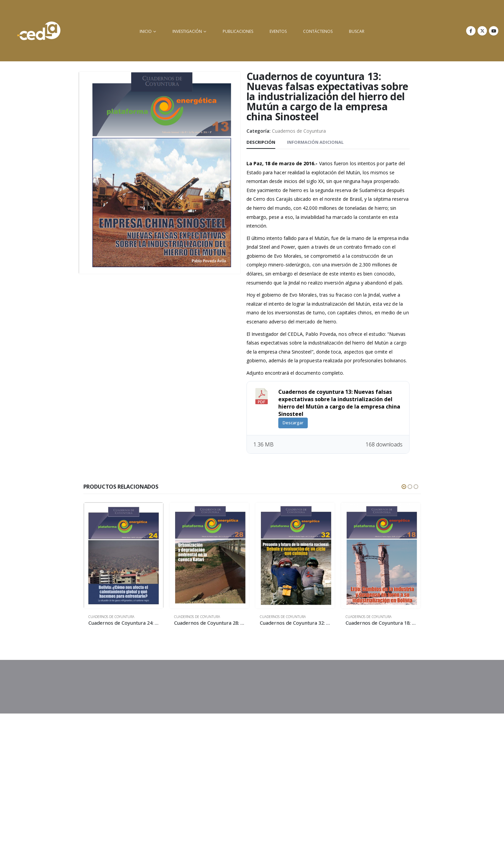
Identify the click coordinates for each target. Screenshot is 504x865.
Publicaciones (238, 31)
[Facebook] (471, 31)
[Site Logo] (39, 31)
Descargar (293, 423)
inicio (146, 31)
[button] (404, 487)
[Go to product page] (124, 555)
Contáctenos (318, 31)
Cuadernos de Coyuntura (299, 131)
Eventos (278, 31)
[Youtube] (494, 31)
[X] (482, 31)
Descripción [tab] (261, 142)
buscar (357, 31)
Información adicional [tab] (315, 142)
